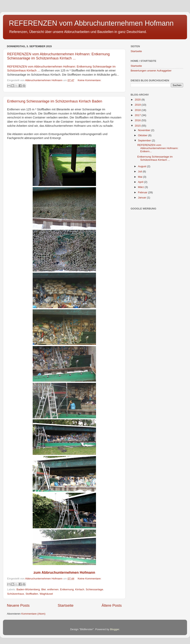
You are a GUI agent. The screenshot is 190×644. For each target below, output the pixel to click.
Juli (140, 171)
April (141, 182)
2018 (138, 110)
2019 (138, 105)
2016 (138, 120)
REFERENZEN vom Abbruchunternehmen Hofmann (91, 23)
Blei (44, 589)
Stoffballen (32, 594)
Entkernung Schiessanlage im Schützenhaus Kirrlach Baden (55, 101)
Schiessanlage (94, 589)
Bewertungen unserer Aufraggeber (151, 71)
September (145, 140)
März (141, 187)
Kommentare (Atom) (33, 614)
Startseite (66, 605)
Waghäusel (46, 594)
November (144, 130)
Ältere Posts (112, 605)
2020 (138, 100)
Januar (142, 198)
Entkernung (67, 589)
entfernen (53, 589)
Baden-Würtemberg (28, 589)
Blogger (115, 629)
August (142, 166)
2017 (138, 115)
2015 (138, 126)
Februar (143, 192)
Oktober (143, 135)
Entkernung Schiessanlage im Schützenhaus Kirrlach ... (155, 158)
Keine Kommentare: (90, 80)
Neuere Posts (18, 605)
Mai (141, 177)
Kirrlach (80, 589)
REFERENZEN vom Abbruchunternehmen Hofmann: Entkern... (158, 148)
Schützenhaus (16, 594)
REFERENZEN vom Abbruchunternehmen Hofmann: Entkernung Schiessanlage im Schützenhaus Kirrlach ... (58, 56)
